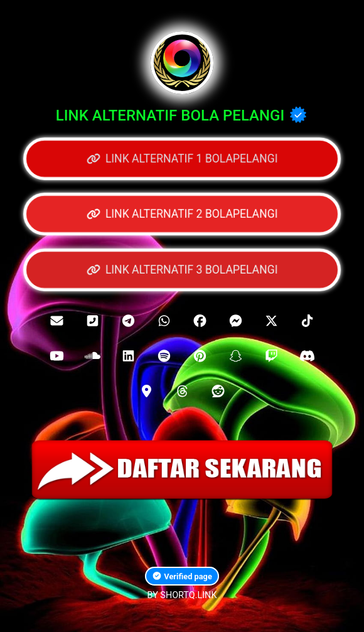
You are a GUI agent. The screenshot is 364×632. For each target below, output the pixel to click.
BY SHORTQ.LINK (182, 595)
